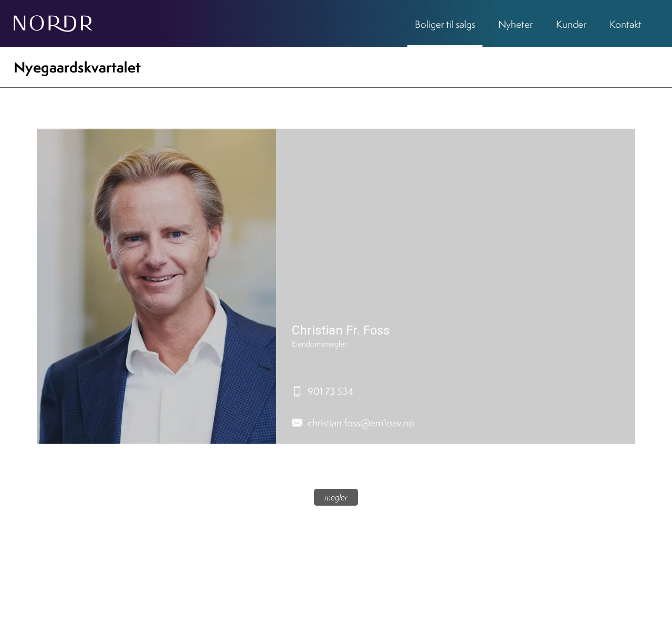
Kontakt (626, 24)
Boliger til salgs (445, 24)
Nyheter (516, 24)
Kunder (571, 24)
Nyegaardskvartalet (77, 67)
